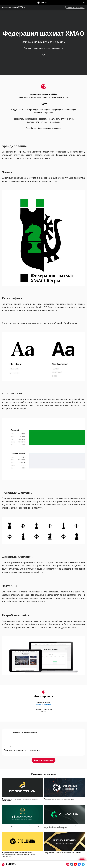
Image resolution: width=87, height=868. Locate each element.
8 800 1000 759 (84, 2)
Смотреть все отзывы (43, 760)
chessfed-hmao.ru (44, 705)
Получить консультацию (75, 7)
